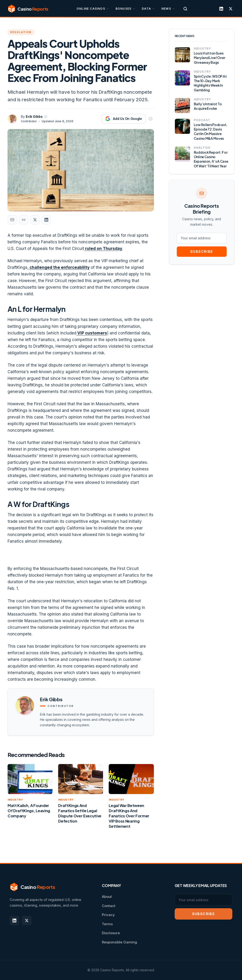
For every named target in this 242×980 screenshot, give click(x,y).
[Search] (185, 9)
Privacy (108, 915)
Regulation (21, 32)
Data (148, 9)
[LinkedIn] (221, 9)
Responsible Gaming (119, 942)
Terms (107, 924)
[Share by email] (12, 220)
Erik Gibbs (34, 116)
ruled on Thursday (103, 249)
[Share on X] (35, 220)
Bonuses (125, 9)
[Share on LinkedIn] (46, 220)
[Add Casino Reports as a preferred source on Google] (124, 119)
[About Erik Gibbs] (46, 117)
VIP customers (92, 333)
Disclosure (111, 933)
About (107, 897)
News (168, 9)
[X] (231, 9)
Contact (109, 906)
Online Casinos (93, 9)
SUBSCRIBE (202, 251)
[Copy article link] (24, 220)
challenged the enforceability (59, 267)
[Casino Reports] (28, 9)
